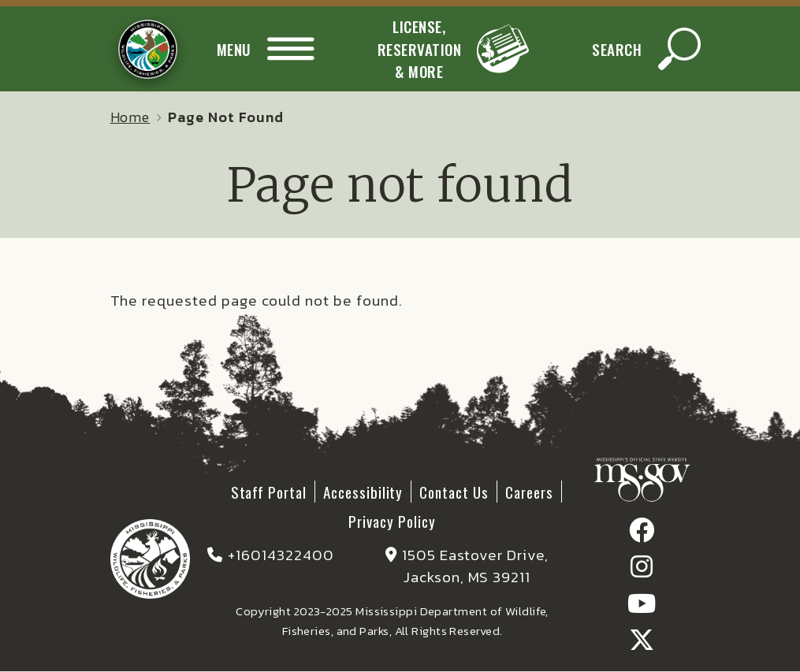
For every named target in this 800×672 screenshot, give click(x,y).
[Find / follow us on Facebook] (642, 535)
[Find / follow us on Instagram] (642, 571)
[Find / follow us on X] (642, 644)
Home (130, 117)
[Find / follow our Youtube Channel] (642, 608)
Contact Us (454, 492)
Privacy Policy (392, 521)
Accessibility (363, 492)
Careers (529, 492)
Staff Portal (269, 492)
